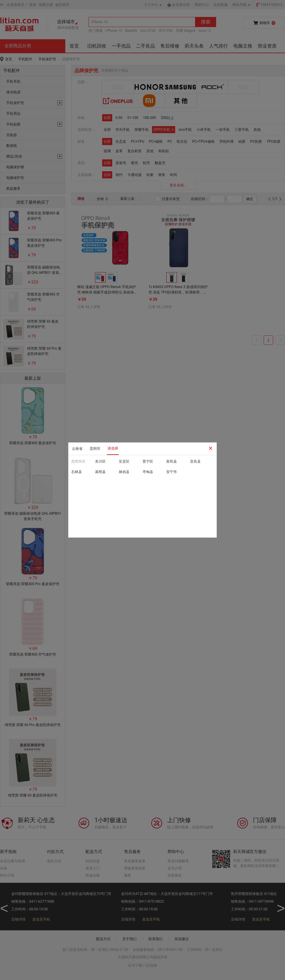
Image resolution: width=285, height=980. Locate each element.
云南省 (77, 449)
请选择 (113, 448)
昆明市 (95, 449)
